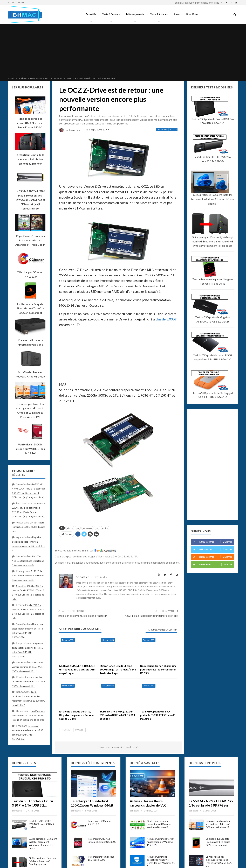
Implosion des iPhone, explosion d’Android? (83, 616)
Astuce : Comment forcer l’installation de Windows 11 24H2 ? (160, 842)
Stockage (173, 129)
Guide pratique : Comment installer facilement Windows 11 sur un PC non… (43, 843)
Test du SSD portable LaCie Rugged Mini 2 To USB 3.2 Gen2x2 (213, 395)
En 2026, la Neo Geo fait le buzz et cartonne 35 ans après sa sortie (28, 561)
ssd (97, 528)
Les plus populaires (28, 87)
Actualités (90, 14)
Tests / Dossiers (110, 14)
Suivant (80, 730)
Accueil (11, 2)
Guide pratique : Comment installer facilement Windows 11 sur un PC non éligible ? (213, 199)
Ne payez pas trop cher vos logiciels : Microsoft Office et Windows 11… (218, 824)
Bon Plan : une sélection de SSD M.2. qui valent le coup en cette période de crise (28, 715)
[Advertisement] (123, 51)
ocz (78, 528)
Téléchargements (135, 14)
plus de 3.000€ (166, 319)
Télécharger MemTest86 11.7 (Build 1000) (101, 858)
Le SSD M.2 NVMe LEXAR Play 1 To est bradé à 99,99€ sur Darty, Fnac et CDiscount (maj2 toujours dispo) (30, 200)
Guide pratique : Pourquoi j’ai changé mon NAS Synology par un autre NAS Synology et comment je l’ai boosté (213, 241)
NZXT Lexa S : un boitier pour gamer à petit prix (151, 616)
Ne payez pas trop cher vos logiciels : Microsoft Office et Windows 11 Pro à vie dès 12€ (30, 411)
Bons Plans (193, 14)
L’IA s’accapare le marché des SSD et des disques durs (29, 527)
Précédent (66, 730)
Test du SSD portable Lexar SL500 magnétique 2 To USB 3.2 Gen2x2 (213, 357)
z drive (105, 528)
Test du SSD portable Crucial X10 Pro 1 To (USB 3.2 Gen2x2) (213, 121)
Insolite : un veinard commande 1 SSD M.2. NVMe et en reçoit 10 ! (28, 667)
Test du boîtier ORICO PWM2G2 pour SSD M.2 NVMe (213, 159)
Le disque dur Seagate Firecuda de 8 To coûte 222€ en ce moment (218, 842)
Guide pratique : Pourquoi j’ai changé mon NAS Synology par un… (43, 861)
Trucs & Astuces (159, 14)
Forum (178, 14)
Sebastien (21, 484)
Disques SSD (162, 129)
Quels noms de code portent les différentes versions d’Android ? (159, 824)
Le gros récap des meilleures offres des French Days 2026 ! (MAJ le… (219, 861)
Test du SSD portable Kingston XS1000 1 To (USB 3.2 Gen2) (213, 319)
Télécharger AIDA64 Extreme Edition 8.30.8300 (102, 840)
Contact (20, 2)
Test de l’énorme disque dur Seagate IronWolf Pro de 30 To (213, 282)
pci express (87, 528)
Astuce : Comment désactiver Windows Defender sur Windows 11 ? (161, 861)
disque (70, 528)
